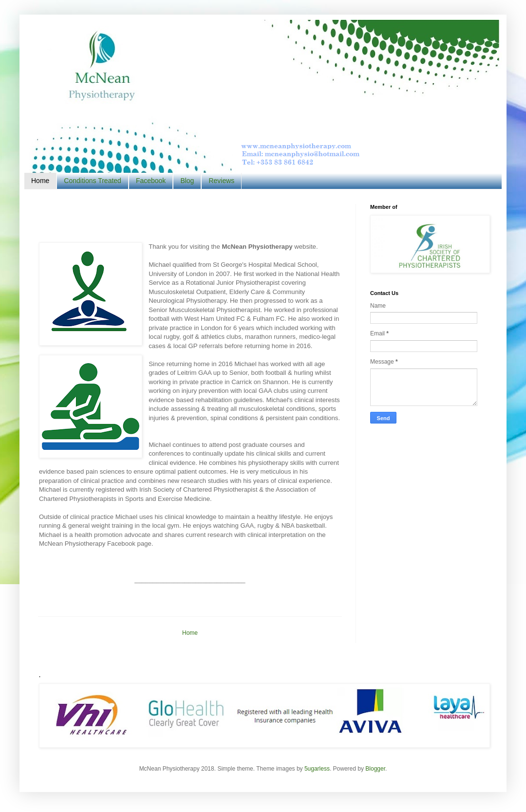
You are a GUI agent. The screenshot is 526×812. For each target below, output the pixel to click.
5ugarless (317, 769)
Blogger (375, 769)
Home (40, 181)
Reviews (221, 181)
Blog (187, 181)
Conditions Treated (93, 181)
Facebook (151, 181)
